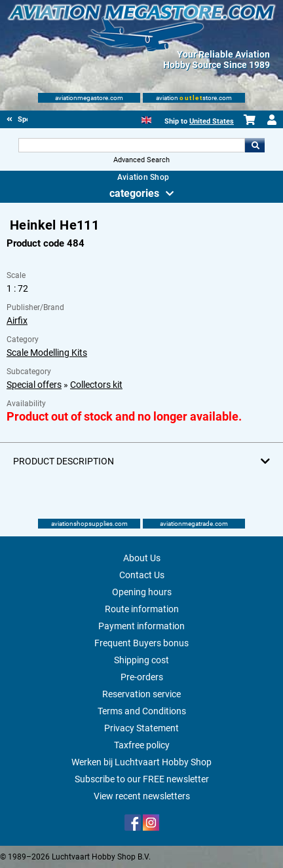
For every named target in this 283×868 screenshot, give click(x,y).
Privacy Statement (141, 728)
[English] (146, 119)
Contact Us (142, 575)
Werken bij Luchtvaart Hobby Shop (141, 762)
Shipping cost (141, 660)
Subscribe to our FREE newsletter (142, 779)
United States (212, 121)
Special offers (34, 385)
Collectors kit (96, 385)
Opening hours (142, 592)
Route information (142, 609)
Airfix (17, 321)
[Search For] (132, 145)
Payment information (141, 626)
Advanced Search (141, 160)
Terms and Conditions (142, 711)
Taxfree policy (142, 745)
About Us (142, 558)
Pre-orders (142, 677)
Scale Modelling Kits (47, 353)
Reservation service (141, 694)
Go (255, 145)
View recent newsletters (142, 796)
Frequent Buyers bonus (141, 643)
